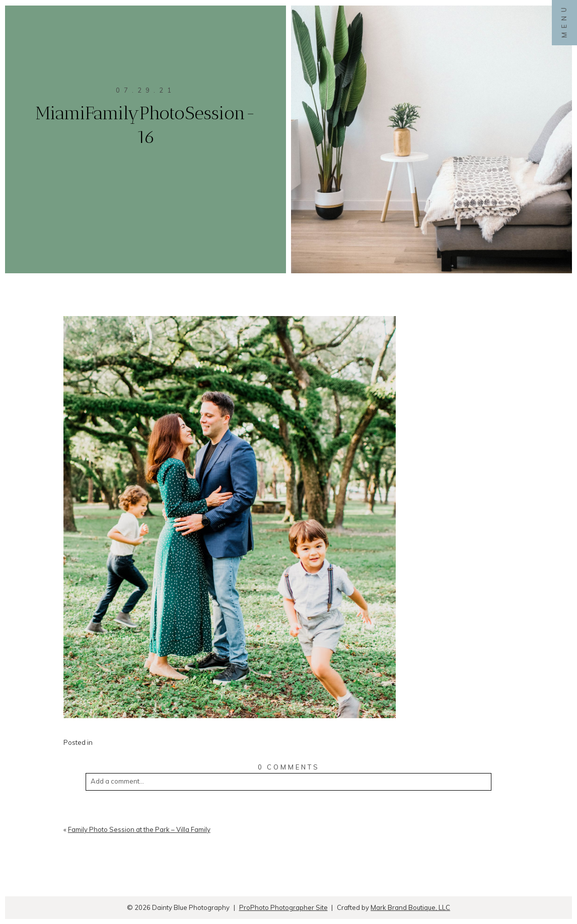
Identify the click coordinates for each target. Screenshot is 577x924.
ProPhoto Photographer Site (283, 907)
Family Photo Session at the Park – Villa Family (139, 829)
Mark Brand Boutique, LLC (410, 907)
